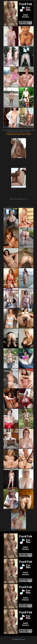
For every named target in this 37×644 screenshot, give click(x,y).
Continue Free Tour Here (19, 134)
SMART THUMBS (22, 530)
